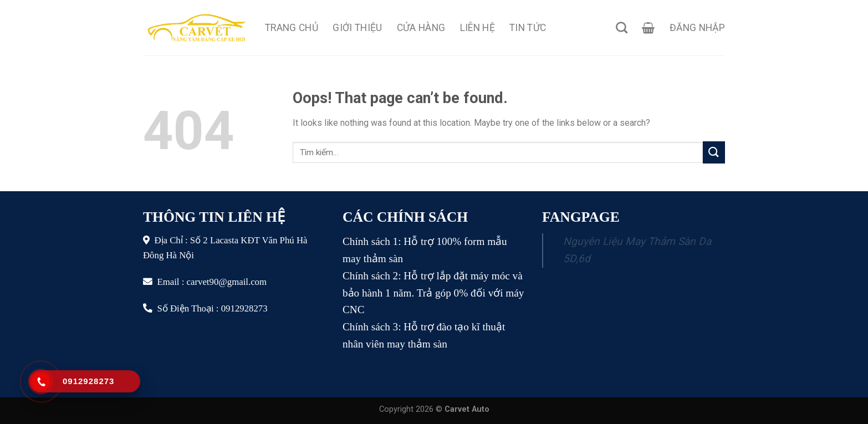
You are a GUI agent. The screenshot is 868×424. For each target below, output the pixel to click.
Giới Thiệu (358, 28)
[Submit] (714, 152)
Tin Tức (528, 28)
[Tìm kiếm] (622, 27)
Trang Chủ (292, 28)
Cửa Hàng (421, 28)
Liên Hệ (478, 28)
